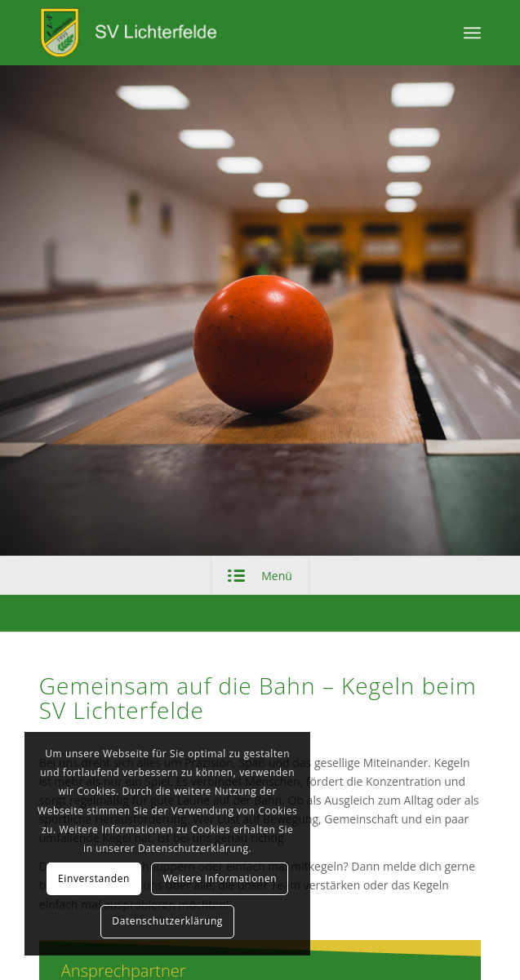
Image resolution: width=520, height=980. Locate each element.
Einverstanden (94, 878)
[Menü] (472, 33)
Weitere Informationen (220, 878)
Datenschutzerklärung (167, 921)
